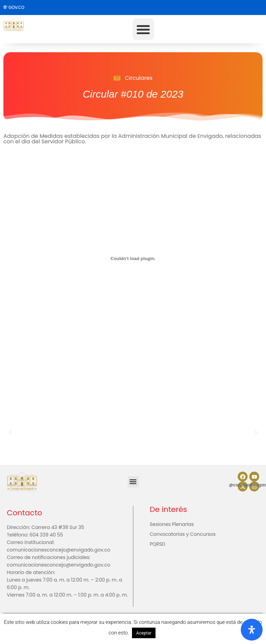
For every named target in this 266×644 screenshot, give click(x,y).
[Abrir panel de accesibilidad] (252, 630)
